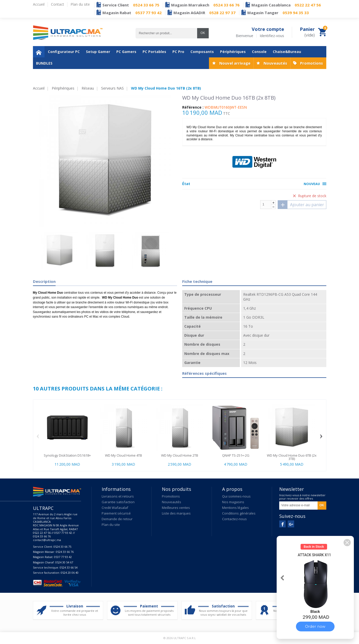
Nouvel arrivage (235, 63)
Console (259, 52)
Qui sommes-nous (236, 496)
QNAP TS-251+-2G (236, 455)
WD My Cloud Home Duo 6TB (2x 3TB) (292, 457)
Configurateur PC (64, 52)
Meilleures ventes (176, 508)
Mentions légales (235, 508)
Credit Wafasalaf (115, 508)
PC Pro (178, 52)
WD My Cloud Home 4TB (124, 455)
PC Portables (154, 52)
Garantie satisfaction (118, 502)
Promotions (312, 63)
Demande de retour (117, 519)
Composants (202, 52)
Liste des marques (176, 513)
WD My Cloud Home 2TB (180, 455)
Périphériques (233, 52)
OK (203, 33)
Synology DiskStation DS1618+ (67, 455)
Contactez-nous (234, 519)
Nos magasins (233, 502)
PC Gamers (126, 52)
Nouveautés (275, 63)
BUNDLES (44, 63)
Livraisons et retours (118, 496)
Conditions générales (239, 513)
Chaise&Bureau (287, 52)
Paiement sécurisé (116, 513)
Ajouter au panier (301, 205)
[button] (347, 543)
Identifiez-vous (272, 36)
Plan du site (111, 525)
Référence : (193, 107)
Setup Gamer (98, 52)
